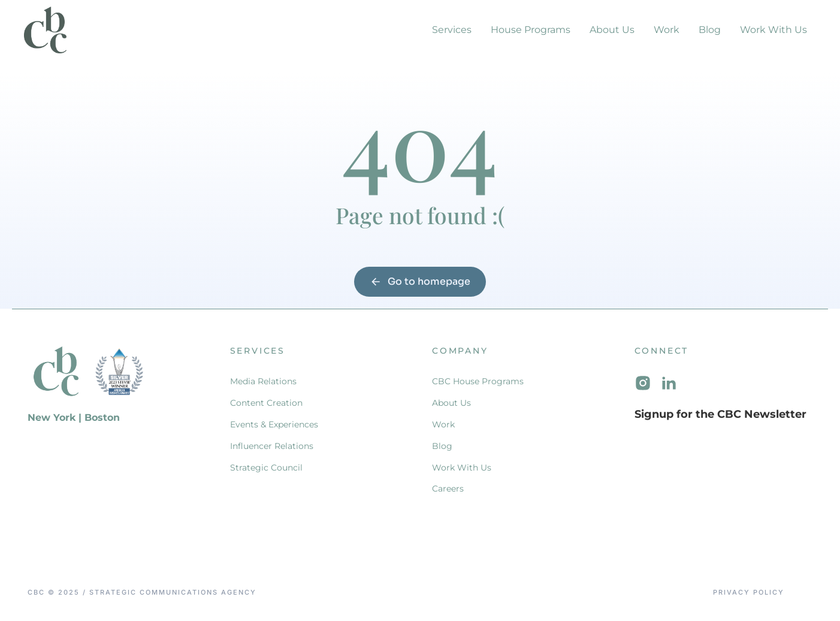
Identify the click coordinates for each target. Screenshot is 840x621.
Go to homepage (420, 281)
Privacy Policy (749, 593)
